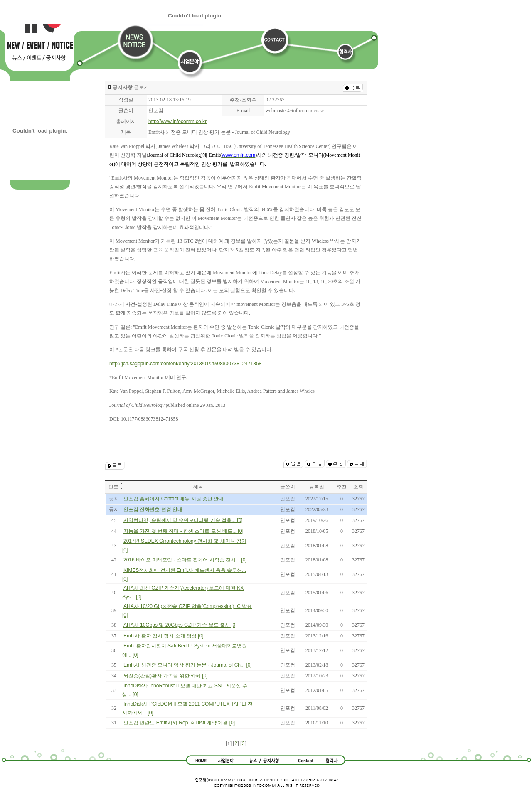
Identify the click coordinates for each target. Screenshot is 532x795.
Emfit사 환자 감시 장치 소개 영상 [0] (164, 636)
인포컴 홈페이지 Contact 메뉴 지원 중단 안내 (174, 499)
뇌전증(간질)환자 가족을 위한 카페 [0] (166, 676)
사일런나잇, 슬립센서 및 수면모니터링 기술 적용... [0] (183, 520)
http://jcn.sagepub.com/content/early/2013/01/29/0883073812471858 (185, 364)
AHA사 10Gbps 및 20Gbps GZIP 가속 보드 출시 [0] (180, 625)
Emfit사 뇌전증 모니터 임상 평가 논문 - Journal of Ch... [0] (188, 665)
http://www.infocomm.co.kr (177, 121)
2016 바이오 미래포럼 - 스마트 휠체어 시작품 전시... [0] (185, 560)
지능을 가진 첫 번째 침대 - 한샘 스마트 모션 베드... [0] (183, 531)
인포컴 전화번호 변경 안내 (153, 509)
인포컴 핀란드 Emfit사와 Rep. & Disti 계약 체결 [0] (179, 723)
